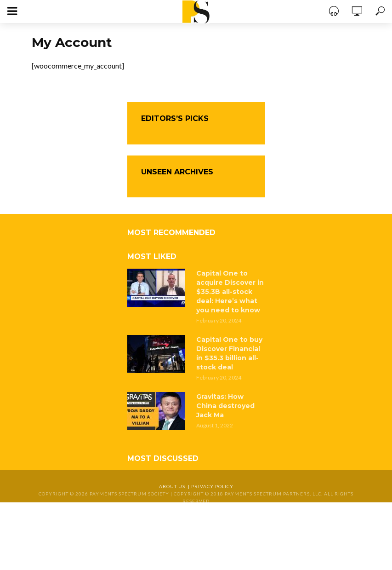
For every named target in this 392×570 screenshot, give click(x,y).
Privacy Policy (212, 486)
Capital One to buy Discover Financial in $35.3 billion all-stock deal (229, 353)
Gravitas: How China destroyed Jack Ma (225, 406)
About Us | (175, 486)
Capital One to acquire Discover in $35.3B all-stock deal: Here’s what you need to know (230, 292)
